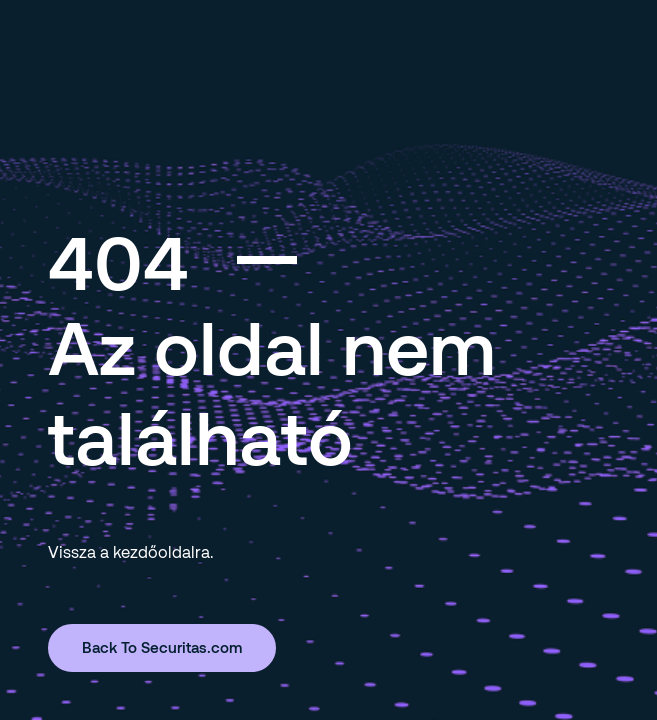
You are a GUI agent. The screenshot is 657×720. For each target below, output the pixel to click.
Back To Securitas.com (162, 647)
